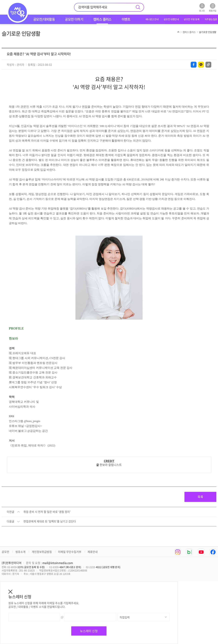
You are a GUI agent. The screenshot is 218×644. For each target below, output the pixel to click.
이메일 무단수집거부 (70, 552)
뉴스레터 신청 (89, 631)
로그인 (202, 7)
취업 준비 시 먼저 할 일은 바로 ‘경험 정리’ (47, 512)
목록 (200, 497)
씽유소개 (20, 552)
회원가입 (213, 7)
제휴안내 (93, 552)
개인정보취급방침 (42, 552)
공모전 (5, 552)
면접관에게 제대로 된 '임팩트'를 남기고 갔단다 (50, 521)
